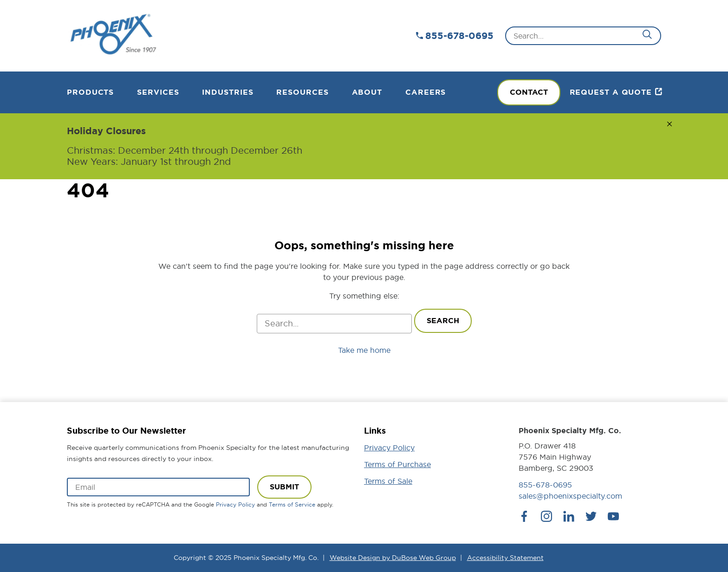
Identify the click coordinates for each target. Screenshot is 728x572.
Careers (426, 92)
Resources (302, 92)
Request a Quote (611, 92)
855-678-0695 (459, 36)
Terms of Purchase (397, 464)
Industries (227, 92)
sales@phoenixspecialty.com (570, 496)
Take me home (364, 350)
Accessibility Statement (505, 558)
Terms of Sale (388, 481)
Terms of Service (292, 504)
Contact (529, 92)
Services (158, 92)
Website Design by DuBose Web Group (393, 558)
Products (90, 92)
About (367, 92)
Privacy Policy (235, 504)
